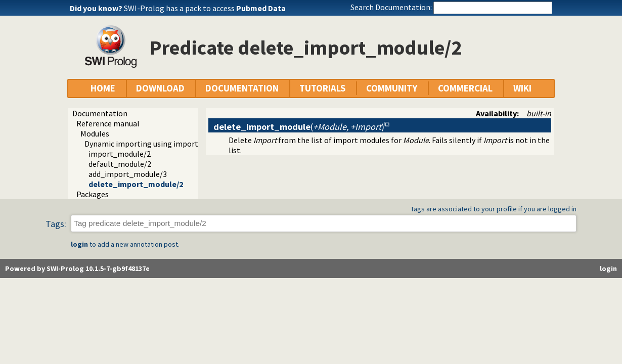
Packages (93, 194)
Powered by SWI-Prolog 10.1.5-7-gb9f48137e (77, 268)
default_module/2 (120, 164)
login (79, 244)
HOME (103, 88)
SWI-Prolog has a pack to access (205, 8)
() (299, 127)
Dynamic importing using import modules (157, 144)
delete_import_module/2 (136, 184)
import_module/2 (120, 154)
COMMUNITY (392, 88)
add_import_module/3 (128, 174)
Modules (95, 133)
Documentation (100, 113)
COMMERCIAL (465, 88)
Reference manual (108, 123)
